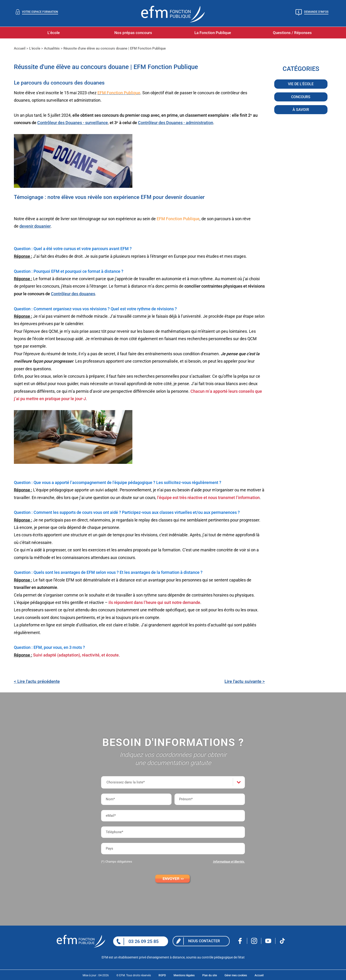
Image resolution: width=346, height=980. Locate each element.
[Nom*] (136, 799)
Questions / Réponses (292, 33)
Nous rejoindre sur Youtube (268, 941)
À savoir (301, 110)
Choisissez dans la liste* (126, 782)
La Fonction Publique (213, 33)
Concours (301, 97)
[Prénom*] (210, 799)
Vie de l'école (301, 85)
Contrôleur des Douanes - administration (176, 123)
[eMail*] (173, 816)
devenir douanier (35, 226)
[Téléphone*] (173, 832)
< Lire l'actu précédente (37, 681)
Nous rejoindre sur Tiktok (282, 941)
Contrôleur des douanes (73, 294)
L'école (54, 33)
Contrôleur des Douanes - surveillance (73, 123)
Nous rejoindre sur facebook (240, 941)
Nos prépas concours (133, 33)
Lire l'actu (245, 681)
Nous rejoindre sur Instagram (254, 941)
